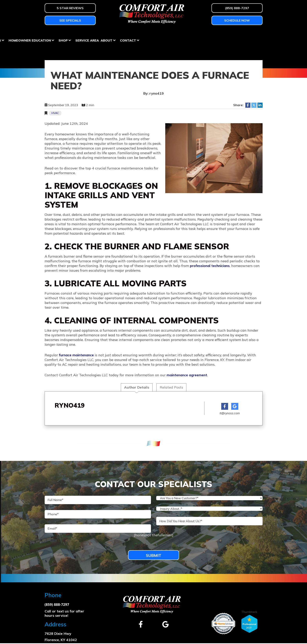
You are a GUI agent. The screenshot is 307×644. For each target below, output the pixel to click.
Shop (183, 33)
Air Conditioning (82, 33)
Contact (248, 33)
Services (113, 33)
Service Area (207, 33)
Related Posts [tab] (171, 387)
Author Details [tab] (137, 387)
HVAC (55, 113)
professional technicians (210, 265)
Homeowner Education (150, 33)
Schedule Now (237, 20)
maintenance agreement (187, 375)
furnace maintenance (76, 355)
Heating (52, 33)
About (227, 33)
